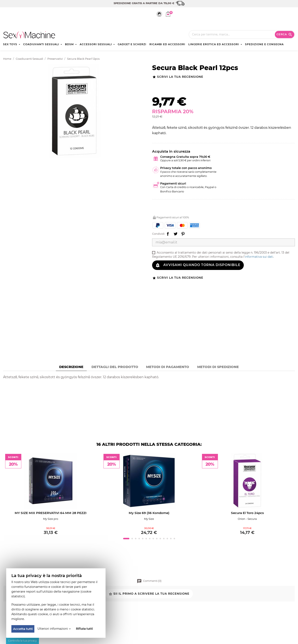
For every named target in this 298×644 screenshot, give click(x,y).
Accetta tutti (23, 629)
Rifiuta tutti (84, 629)
